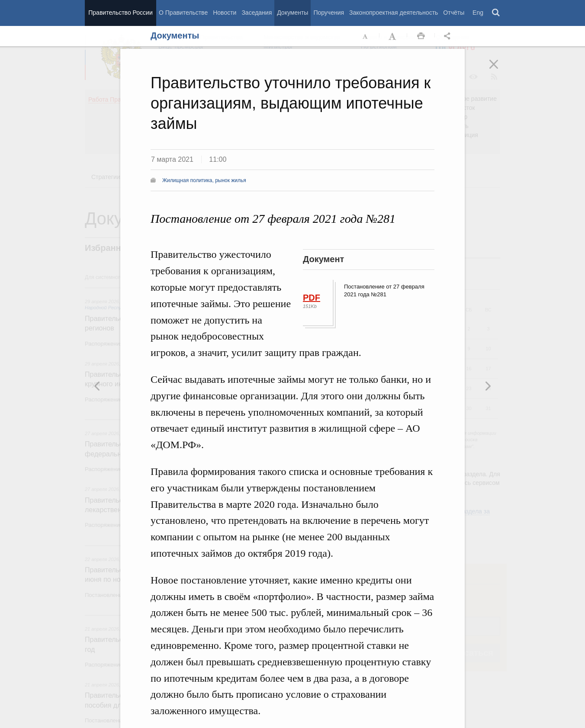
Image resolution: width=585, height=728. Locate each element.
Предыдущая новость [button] (488, 386)
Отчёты (454, 13)
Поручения (329, 13)
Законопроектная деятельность (394, 13)
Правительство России (120, 13)
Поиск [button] (496, 13)
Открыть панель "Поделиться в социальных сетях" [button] (449, 36)
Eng (478, 13)
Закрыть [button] (500, 70)
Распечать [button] (421, 36)
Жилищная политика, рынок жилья (204, 180)
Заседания (257, 13)
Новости (225, 13)
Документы (292, 13)
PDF (312, 298)
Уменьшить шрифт (366, 36)
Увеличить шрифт (393, 36)
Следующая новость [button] (97, 386)
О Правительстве (183, 13)
